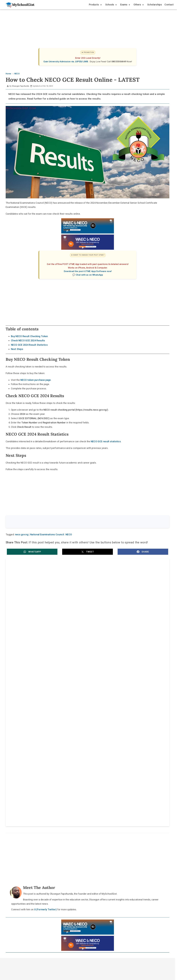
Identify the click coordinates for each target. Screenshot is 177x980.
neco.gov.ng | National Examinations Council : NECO (44, 535)
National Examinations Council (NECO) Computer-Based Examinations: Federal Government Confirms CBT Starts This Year (127, 619)
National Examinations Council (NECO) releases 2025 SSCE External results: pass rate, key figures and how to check (126, 646)
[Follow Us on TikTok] (80, 787)
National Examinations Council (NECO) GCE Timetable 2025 (41, 672)
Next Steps (17, 349)
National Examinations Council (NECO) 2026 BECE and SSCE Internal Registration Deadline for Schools (46, 646)
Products (95, 5)
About (75, 793)
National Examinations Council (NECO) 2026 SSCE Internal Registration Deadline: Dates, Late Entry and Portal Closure (128, 591)
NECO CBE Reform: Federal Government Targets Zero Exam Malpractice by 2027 (42, 619)
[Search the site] (81, 522)
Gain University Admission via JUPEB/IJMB (66, 62)
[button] (32, 552)
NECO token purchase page (36, 380)
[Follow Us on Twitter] (86, 787)
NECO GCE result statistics (106, 441)
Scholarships (155, 5)
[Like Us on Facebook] (92, 787)
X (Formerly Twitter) (45, 734)
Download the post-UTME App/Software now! (88, 271)
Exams (125, 5)
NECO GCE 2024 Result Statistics (29, 345)
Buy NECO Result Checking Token (29, 336)
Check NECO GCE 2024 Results (28, 340)
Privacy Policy (109, 793)
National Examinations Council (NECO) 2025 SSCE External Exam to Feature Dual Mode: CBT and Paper (126, 674)
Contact (169, 5)
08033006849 (119, 62)
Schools (111, 5)
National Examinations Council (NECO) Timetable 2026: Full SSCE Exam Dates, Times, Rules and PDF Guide (44, 591)
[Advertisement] (85, 30)
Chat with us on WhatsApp (89, 275)
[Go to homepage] (19, 5)
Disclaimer (90, 793)
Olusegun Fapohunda (20, 86)
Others (138, 5)
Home (62, 793)
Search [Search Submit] (160, 522)
